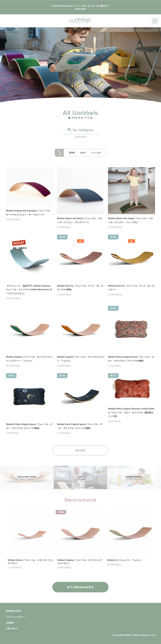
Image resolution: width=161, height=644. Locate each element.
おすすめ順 (96, 153)
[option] (80, 540)
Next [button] (148, 573)
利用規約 (10, 623)
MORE (81, 450)
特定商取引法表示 (14, 611)
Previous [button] (13, 573)
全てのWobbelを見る (80, 587)
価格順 (83, 153)
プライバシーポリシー (16, 617)
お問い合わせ (12, 628)
